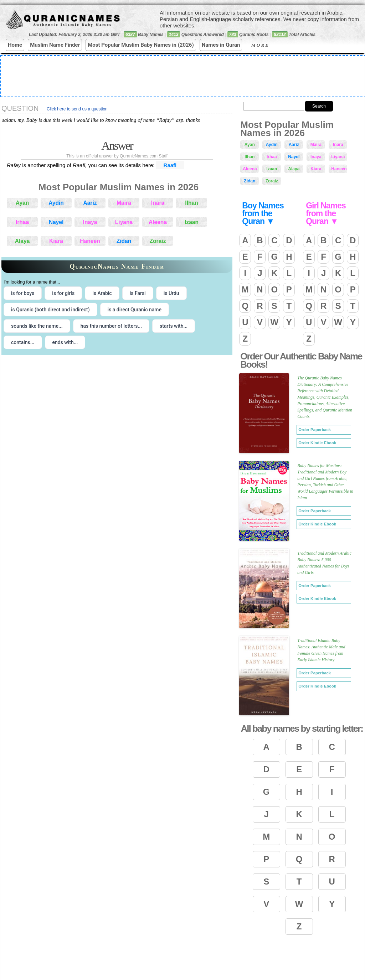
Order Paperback (315, 430)
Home (15, 45)
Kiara (56, 241)
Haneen (90, 241)
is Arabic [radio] (102, 293)
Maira (124, 203)
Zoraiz (158, 241)
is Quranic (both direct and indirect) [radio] (50, 310)
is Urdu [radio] (171, 293)
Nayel (56, 222)
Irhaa (22, 222)
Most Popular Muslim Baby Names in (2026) (141, 45)
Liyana (124, 222)
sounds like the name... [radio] (37, 326)
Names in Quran (221, 45)
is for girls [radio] (63, 293)
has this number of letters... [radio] (111, 326)
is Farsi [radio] (138, 293)
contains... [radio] (23, 342)
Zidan (124, 241)
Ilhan (191, 203)
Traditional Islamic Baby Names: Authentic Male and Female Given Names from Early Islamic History (321, 650)
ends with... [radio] (65, 342)
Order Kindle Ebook (317, 443)
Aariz (90, 203)
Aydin (56, 203)
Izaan (192, 222)
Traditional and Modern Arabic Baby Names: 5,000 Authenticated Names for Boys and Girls (324, 563)
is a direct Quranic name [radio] (135, 310)
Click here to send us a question (77, 109)
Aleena (158, 222)
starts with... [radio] (174, 326)
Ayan (22, 203)
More (266, 45)
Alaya (22, 241)
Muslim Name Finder (55, 45)
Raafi (170, 165)
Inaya (90, 222)
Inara (158, 203)
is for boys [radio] (23, 293)
